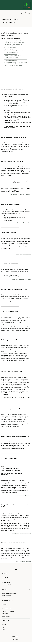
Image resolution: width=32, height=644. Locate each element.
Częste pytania (6, 616)
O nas (4, 629)
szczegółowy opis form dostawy (22, 223)
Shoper (17, 637)
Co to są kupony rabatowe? (11, 52)
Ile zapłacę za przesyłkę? (10, 47)
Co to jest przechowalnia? (11, 54)
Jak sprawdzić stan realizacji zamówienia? (14, 43)
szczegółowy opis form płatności (22, 280)
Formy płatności (7, 596)
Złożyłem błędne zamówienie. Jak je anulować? (16, 59)
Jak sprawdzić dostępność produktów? (14, 41)
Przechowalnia (6, 582)
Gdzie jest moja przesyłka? (11, 61)
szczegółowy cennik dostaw (23, 254)
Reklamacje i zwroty (8, 600)
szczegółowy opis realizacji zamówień (21, 194)
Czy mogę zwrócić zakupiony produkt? (14, 66)
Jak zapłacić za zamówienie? (11, 49)
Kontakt (4, 624)
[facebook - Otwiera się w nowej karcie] (16, 570)
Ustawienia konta (7, 585)
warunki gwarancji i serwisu (24, 495)
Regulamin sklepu (7, 609)
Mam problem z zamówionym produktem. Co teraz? (17, 64)
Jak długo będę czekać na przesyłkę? (13, 44)
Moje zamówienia (7, 580)
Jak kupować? (6, 614)
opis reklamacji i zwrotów (24, 562)
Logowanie (5, 578)
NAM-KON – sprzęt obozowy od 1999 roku (10, 19)
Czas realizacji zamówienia (9, 593)
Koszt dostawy (6, 598)
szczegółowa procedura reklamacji (21, 533)
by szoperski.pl (16, 639)
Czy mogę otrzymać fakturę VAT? (12, 56)
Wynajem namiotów (8, 627)
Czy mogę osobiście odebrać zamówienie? (15, 51)
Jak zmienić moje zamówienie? (12, 57)
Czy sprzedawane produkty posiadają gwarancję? (16, 62)
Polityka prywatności (8, 611)
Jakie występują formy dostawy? (12, 46)
